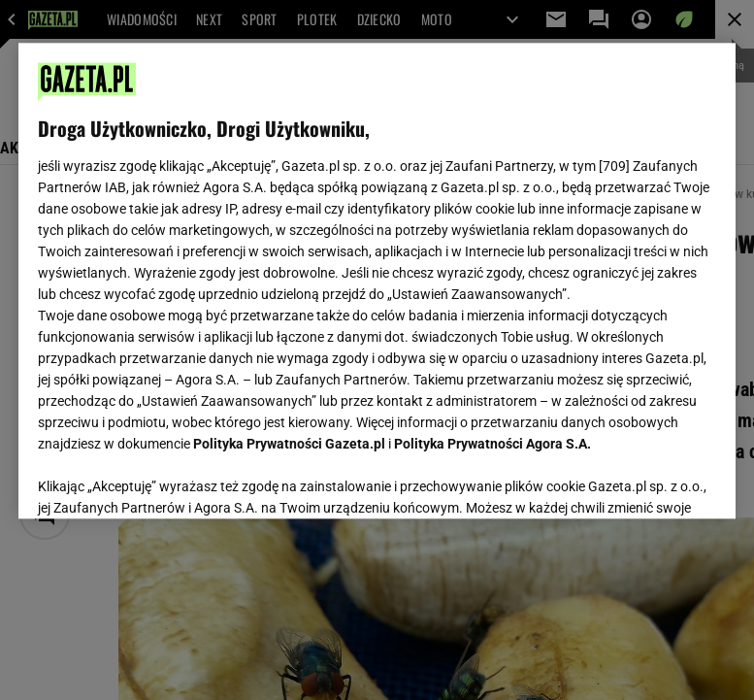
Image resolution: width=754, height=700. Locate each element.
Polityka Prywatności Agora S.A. (492, 444)
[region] (377, 281)
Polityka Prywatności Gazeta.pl (289, 444)
